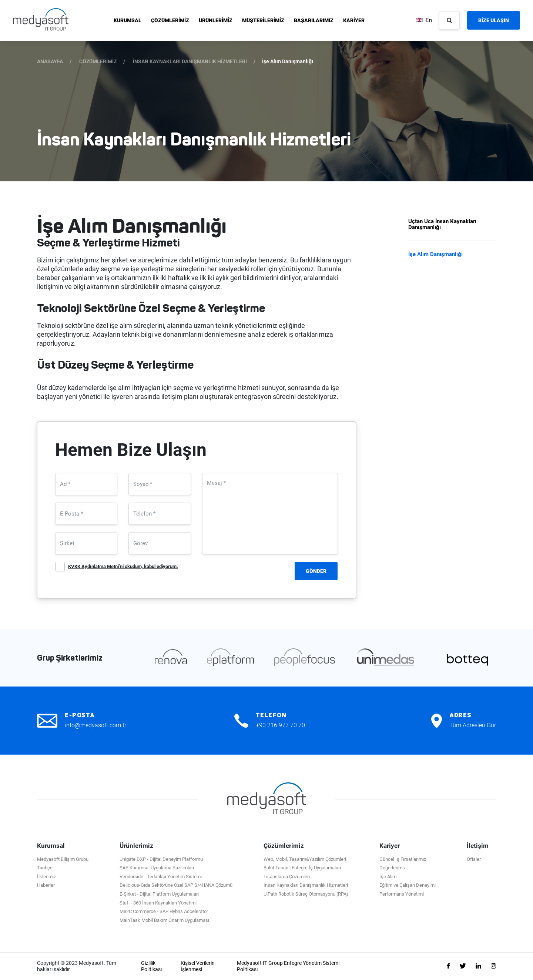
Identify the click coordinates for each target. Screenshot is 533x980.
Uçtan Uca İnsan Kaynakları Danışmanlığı (442, 224)
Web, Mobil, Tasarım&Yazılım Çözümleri (305, 859)
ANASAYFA (50, 61)
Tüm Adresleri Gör (473, 725)
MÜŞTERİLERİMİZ (263, 20)
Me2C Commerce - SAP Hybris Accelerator (164, 911)
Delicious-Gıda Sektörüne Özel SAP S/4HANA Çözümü (176, 885)
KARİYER (354, 20)
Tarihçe (45, 868)
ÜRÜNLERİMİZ (216, 20)
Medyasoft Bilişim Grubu (63, 859)
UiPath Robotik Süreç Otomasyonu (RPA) (306, 894)
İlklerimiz (46, 877)
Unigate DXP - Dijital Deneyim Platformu (161, 859)
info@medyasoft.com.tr (95, 725)
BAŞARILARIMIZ (314, 20)
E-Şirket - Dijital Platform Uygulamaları (159, 894)
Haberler (46, 885)
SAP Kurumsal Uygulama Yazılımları (157, 868)
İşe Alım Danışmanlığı (435, 254)
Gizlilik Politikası (151, 966)
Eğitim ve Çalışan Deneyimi (408, 885)
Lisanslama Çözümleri (287, 877)
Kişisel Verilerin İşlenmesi (198, 966)
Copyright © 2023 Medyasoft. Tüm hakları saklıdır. (77, 966)
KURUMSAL (128, 20)
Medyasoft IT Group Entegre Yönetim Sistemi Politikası (288, 966)
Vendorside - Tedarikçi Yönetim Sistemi (161, 877)
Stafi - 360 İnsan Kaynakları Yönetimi (158, 903)
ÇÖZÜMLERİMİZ (170, 20)
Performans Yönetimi (402, 894)
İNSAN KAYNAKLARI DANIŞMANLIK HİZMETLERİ (190, 61)
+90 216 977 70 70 (280, 725)
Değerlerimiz (393, 868)
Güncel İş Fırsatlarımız (403, 859)
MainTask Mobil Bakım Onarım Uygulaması (164, 920)
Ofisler (474, 859)
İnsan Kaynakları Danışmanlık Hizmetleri (306, 885)
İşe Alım (388, 877)
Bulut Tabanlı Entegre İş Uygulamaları (302, 868)
